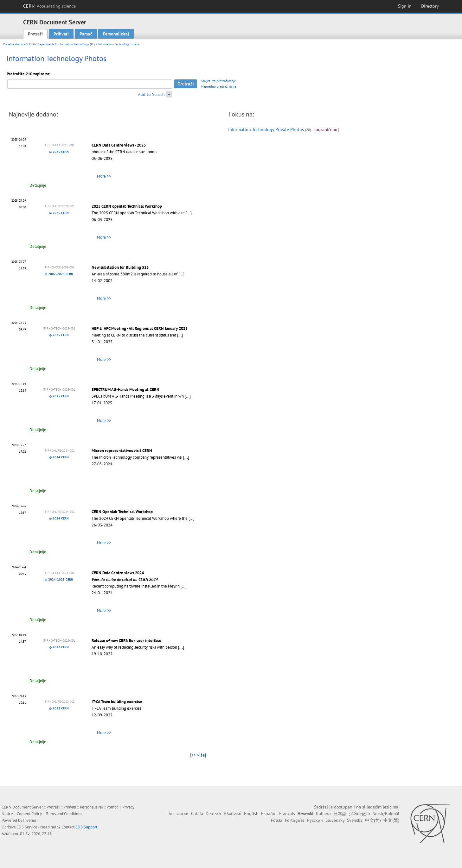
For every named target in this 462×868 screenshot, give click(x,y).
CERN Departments (42, 44)
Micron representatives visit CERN (122, 451)
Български (179, 814)
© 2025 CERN (59, 152)
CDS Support (86, 827)
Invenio (30, 820)
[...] (189, 213)
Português (295, 820)
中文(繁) (391, 820)
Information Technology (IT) (76, 44)
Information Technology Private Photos (266, 129)
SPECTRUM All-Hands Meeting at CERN (125, 390)
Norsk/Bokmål (386, 814)
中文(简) (373, 820)
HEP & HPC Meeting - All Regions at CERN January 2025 (140, 328)
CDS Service (27, 827)
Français (287, 814)
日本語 (340, 814)
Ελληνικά (233, 814)
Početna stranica (14, 44)
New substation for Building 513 (120, 267)
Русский (315, 820)
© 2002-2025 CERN (59, 274)
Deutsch (213, 814)
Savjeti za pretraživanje (219, 81)
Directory (430, 6)
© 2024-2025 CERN (59, 579)
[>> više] (198, 755)
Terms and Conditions (64, 814)
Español (269, 814)
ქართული (359, 814)
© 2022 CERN (59, 647)
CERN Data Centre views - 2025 (119, 145)
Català (197, 814)
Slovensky (335, 820)
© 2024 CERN (59, 457)
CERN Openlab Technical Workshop (122, 512)
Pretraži (35, 34)
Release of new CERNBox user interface (126, 641)
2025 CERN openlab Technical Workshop (127, 206)
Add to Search (151, 94)
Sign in (405, 6)
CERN (49, 6)
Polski (277, 820)
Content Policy (29, 814)
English (251, 814)
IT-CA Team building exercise (117, 702)
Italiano (323, 814)
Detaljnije (38, 185)
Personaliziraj (116, 34)
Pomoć (86, 34)
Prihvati (61, 34)
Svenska (355, 820)
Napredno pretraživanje (219, 86)
